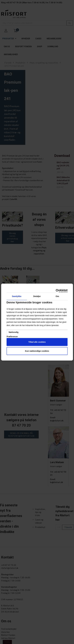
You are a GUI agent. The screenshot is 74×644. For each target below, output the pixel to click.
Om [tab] (57, 296)
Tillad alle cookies (37, 342)
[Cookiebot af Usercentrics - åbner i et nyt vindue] (56, 291)
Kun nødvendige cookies (37, 351)
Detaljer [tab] (37, 296)
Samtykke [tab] (17, 296)
